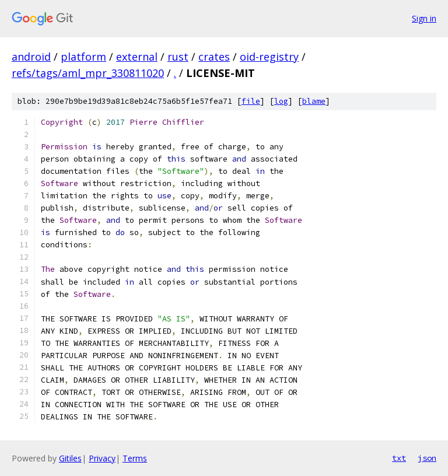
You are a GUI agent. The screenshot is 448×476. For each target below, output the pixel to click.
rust (178, 57)
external (137, 57)
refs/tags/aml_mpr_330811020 (88, 73)
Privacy (102, 458)
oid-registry (269, 57)
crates (214, 57)
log (281, 101)
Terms (135, 458)
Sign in (424, 18)
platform (83, 57)
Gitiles (70, 458)
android (31, 57)
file (251, 101)
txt (399, 458)
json (427, 458)
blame (314, 101)
